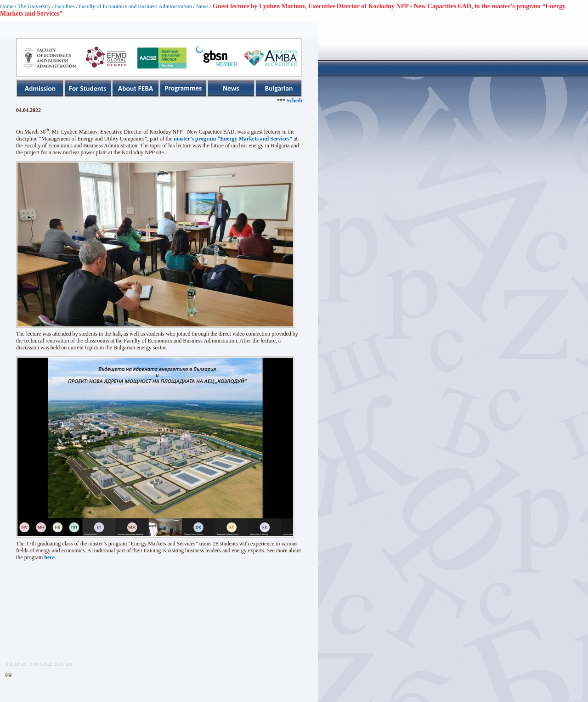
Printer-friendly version (11, 675)
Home (7, 6)
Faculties (65, 6)
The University (34, 6)
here (49, 557)
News (202, 6)
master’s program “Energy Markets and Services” (233, 139)
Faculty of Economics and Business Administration (136, 6)
